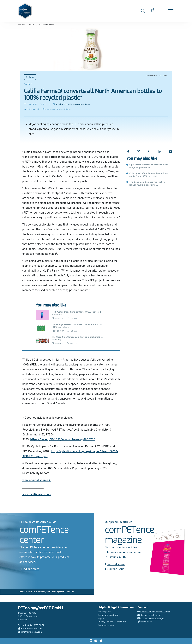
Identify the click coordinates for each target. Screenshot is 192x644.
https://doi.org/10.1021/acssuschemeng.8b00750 (63, 440)
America (59, 104)
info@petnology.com (30, 632)
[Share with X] (139, 152)
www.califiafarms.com (37, 495)
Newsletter (145, 622)
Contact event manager (151, 619)
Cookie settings (106, 625)
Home (32, 25)
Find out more (29, 569)
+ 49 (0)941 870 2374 (31, 625)
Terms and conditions (109, 615)
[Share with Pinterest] (149, 152)
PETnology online (46, 25)
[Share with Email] (170, 152)
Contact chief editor (149, 615)
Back (30, 77)
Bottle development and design (77, 104)
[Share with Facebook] (128, 152)
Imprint (101, 619)
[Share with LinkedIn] (160, 152)
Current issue (115, 569)
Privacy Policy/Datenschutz (112, 622)
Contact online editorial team (154, 612)
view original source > (37, 480)
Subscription (104, 612)
